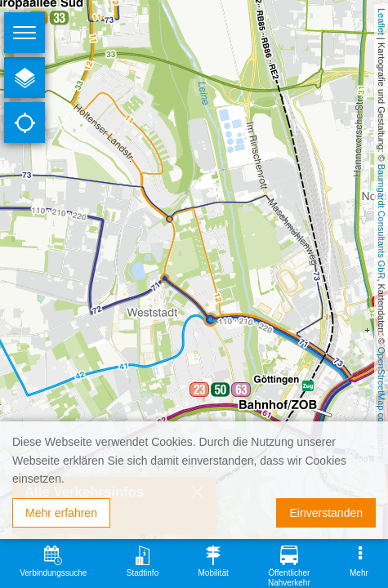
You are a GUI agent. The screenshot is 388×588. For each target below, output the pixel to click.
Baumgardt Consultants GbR (381, 222)
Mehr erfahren (61, 513)
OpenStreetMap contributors (381, 403)
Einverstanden (326, 513)
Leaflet (381, 22)
